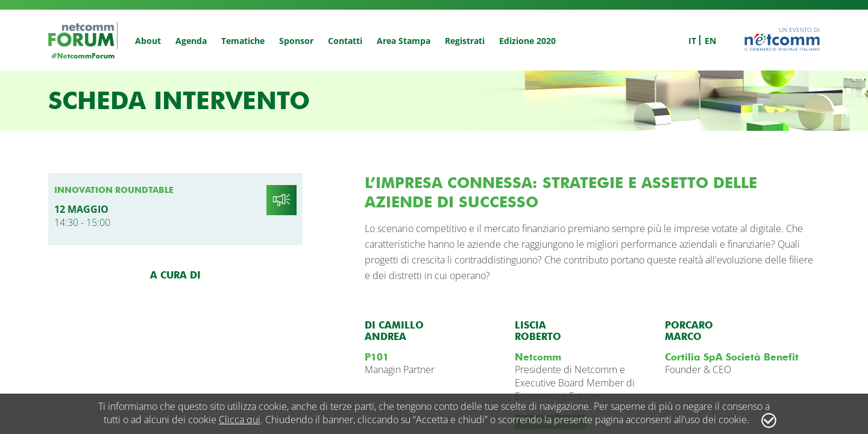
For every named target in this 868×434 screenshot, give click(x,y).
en (710, 41)
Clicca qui (240, 420)
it (692, 41)
